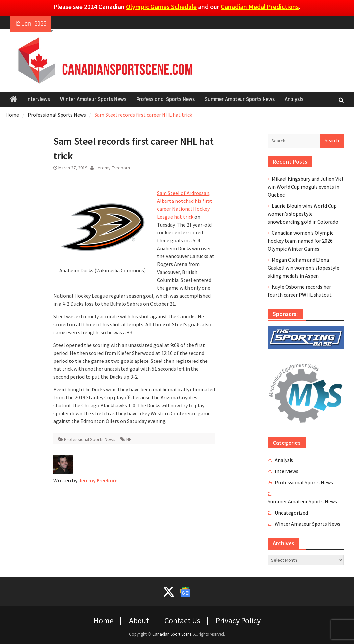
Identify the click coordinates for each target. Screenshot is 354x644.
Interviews (38, 99)
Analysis (294, 99)
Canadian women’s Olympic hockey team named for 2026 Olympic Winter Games (301, 241)
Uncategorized (291, 513)
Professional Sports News (165, 99)
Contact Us (182, 621)
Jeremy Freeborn (113, 168)
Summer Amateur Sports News (240, 99)
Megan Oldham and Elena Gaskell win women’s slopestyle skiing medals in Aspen (303, 268)
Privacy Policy (238, 621)
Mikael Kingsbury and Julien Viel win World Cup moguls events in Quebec (306, 187)
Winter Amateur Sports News (93, 99)
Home (104, 621)
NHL (130, 439)
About (139, 621)
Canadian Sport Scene (172, 634)
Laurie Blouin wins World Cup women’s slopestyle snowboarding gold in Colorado (303, 214)
